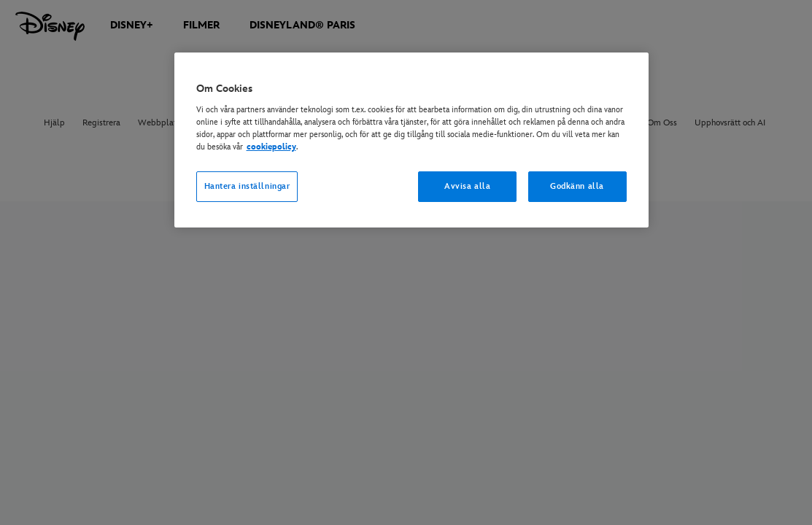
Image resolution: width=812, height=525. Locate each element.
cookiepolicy (271, 147)
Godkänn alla (577, 186)
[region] (411, 140)
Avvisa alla (467, 186)
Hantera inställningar (247, 186)
